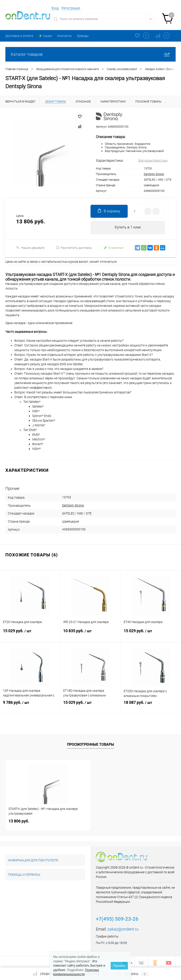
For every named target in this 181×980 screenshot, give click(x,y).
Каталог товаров (90, 54)
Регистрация (71, 8)
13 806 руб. (19, 819)
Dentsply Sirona (154, 174)
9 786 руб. (30, 705)
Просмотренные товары (90, 743)
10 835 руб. (90, 633)
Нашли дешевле (30, 248)
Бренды (83, 36)
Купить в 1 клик (128, 227)
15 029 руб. (30, 633)
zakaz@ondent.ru (123, 927)
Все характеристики (153, 160)
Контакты (65, 36)
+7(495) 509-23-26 (117, 917)
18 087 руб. (151, 705)
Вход (55, 8)
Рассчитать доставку (74, 248)
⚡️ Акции (45, 36)
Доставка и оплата (19, 36)
